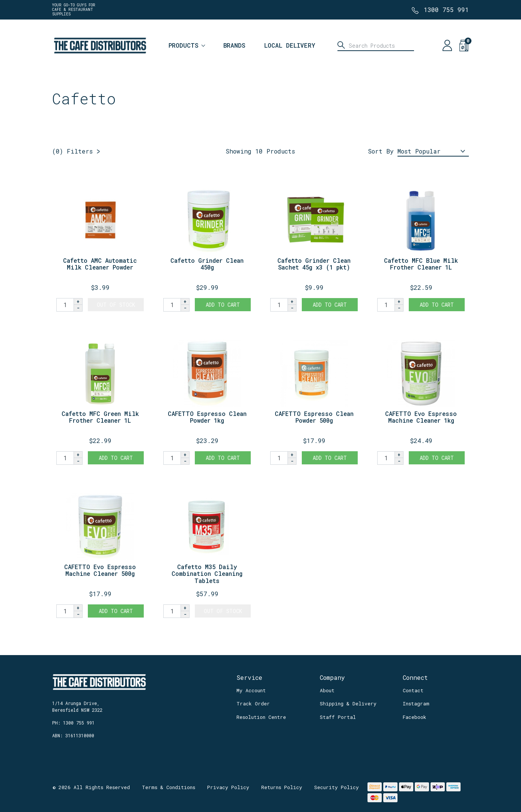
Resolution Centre (261, 717)
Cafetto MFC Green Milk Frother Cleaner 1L (100, 417)
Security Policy (337, 787)
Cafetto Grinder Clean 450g (207, 264)
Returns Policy (282, 787)
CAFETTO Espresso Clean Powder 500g (314, 417)
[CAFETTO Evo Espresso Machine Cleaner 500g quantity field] (65, 611)
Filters (72, 151)
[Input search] (376, 45)
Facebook (415, 717)
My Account (251, 690)
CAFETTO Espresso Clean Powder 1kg (207, 417)
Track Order (253, 704)
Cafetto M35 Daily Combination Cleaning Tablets (207, 574)
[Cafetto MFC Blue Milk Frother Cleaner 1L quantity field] (386, 305)
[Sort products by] (433, 152)
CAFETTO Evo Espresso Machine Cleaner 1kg (421, 417)
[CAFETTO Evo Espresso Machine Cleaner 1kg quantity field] (386, 458)
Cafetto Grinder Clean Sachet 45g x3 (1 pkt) (314, 264)
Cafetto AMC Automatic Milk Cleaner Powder (100, 264)
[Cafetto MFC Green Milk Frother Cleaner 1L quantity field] (65, 458)
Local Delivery (290, 45)
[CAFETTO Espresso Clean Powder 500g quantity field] (279, 458)
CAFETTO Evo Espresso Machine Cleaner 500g (100, 570)
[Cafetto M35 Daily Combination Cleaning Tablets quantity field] (172, 611)
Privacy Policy (228, 787)
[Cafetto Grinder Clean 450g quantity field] (172, 305)
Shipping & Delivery (348, 704)
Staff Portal (338, 717)
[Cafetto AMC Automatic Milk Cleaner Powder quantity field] (65, 305)
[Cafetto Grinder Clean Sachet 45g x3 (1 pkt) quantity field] (279, 305)
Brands (234, 45)
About (327, 690)
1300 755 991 (446, 10)
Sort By (381, 151)
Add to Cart (223, 305)
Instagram (416, 704)
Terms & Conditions (169, 787)
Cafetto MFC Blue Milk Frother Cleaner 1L (421, 264)
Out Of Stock (116, 305)
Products (184, 45)
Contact (413, 690)
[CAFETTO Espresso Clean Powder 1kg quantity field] (172, 458)
